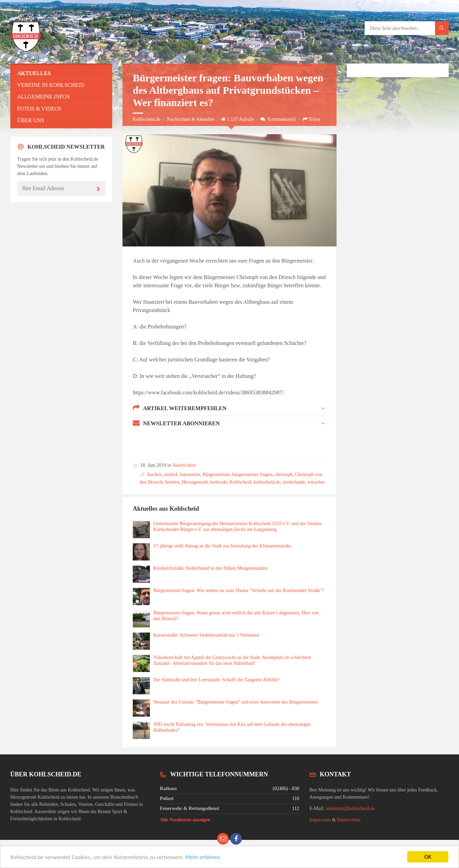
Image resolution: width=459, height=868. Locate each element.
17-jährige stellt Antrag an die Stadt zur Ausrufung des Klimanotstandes (222, 546)
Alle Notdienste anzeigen (185, 820)
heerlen (172, 482)
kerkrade (219, 482)
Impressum (320, 820)
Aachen (155, 474)
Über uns (31, 120)
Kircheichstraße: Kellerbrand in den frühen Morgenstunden (210, 568)
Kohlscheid (240, 482)
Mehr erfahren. (203, 858)
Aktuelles (34, 73)
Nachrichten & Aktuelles (191, 119)
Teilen (311, 119)
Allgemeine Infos (43, 97)
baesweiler (190, 474)
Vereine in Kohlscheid (51, 85)
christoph (283, 474)
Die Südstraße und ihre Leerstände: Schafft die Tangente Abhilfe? (216, 680)
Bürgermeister (216, 474)
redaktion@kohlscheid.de (350, 808)
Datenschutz (349, 820)
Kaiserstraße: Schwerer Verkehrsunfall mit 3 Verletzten (206, 635)
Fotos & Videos (39, 109)
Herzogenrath (195, 482)
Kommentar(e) (278, 119)
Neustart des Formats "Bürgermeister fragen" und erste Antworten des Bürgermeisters (236, 702)
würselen (316, 482)
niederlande (294, 482)
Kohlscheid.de (146, 119)
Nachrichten (184, 465)
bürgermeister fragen (252, 474)
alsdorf (171, 474)
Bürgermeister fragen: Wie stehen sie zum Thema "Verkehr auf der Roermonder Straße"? (239, 591)
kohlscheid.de (267, 482)
